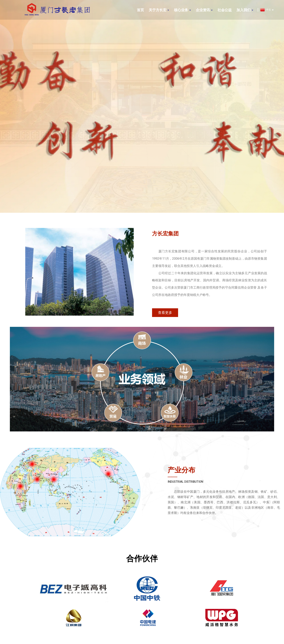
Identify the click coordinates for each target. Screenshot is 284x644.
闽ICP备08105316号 (168, 632)
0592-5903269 (64, 613)
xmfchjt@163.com (220, 613)
